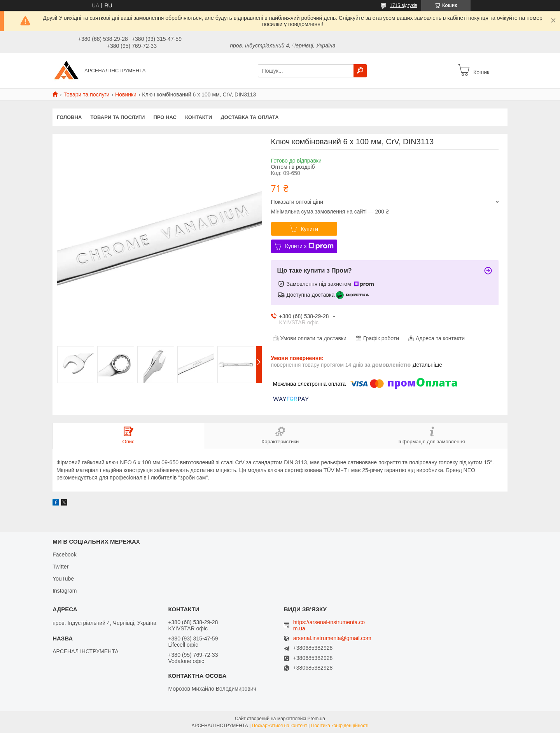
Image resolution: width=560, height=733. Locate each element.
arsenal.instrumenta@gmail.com (332, 638)
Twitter (60, 567)
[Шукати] (360, 71)
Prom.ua (316, 719)
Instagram (65, 591)
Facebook (64, 555)
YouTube (63, 579)
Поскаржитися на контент (280, 726)
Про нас (165, 117)
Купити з (309, 246)
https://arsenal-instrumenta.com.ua (329, 625)
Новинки (126, 94)
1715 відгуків (403, 5)
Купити (309, 229)
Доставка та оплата (249, 117)
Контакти (199, 117)
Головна (69, 117)
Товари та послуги (86, 94)
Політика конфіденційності (340, 726)
